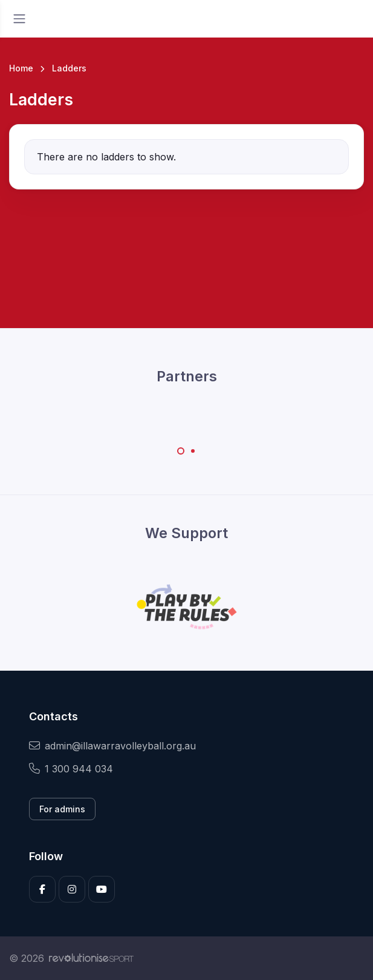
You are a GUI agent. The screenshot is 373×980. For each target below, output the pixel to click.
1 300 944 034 (71, 769)
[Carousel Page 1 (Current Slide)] (181, 451)
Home (21, 68)
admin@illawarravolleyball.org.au (112, 746)
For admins (62, 809)
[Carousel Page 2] (193, 451)
